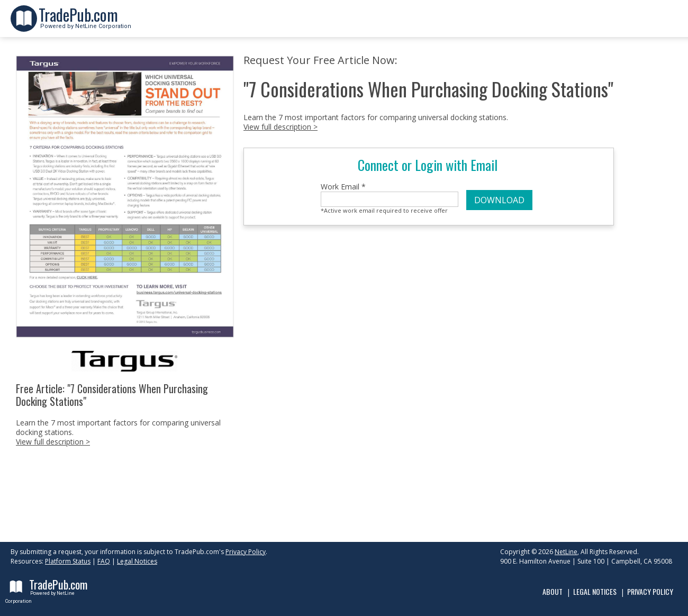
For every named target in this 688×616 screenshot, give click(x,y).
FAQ (104, 561)
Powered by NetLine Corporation (85, 23)
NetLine (566, 552)
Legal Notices (137, 561)
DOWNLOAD (499, 200)
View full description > (53, 442)
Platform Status (68, 561)
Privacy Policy (246, 552)
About (553, 591)
